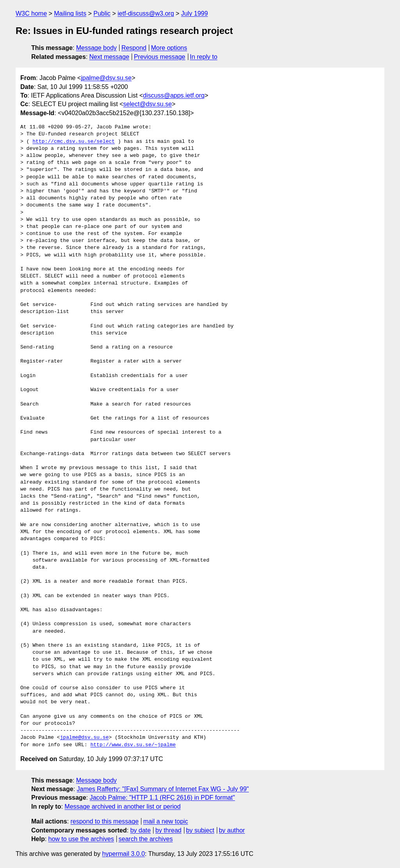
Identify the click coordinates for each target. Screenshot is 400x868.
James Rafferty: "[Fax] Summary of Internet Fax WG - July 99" (163, 789)
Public (102, 13)
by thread (169, 830)
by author (232, 830)
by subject (200, 830)
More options (169, 48)
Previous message (160, 57)
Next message (109, 57)
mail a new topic (166, 821)
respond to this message (104, 821)
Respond (134, 48)
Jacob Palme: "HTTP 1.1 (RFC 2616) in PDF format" (162, 798)
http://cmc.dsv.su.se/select (74, 142)
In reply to (204, 57)
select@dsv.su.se (147, 104)
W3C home (31, 13)
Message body (96, 48)
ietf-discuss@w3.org (146, 13)
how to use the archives (81, 839)
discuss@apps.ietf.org (174, 95)
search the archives (146, 839)
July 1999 (195, 13)
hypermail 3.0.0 (123, 854)
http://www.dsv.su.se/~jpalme (133, 745)
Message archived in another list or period (122, 807)
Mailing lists (70, 13)
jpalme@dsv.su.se (106, 78)
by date (140, 830)
